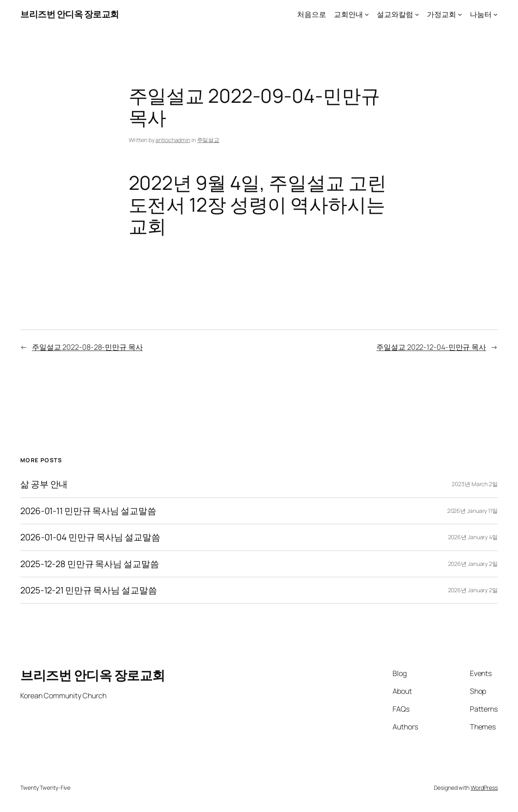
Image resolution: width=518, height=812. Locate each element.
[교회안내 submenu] (367, 14)
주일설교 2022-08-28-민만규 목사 (87, 347)
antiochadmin (173, 140)
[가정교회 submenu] (460, 14)
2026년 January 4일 (473, 537)
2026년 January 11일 (472, 511)
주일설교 (208, 140)
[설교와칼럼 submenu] (417, 14)
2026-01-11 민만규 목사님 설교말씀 (88, 511)
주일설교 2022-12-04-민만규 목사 (431, 347)
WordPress (484, 788)
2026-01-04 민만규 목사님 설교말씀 (90, 537)
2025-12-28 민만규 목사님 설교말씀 (90, 564)
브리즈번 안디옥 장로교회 (70, 14)
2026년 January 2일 (473, 564)
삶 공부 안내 (44, 484)
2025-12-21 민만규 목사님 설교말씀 (89, 590)
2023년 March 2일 (475, 484)
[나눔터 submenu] (496, 14)
